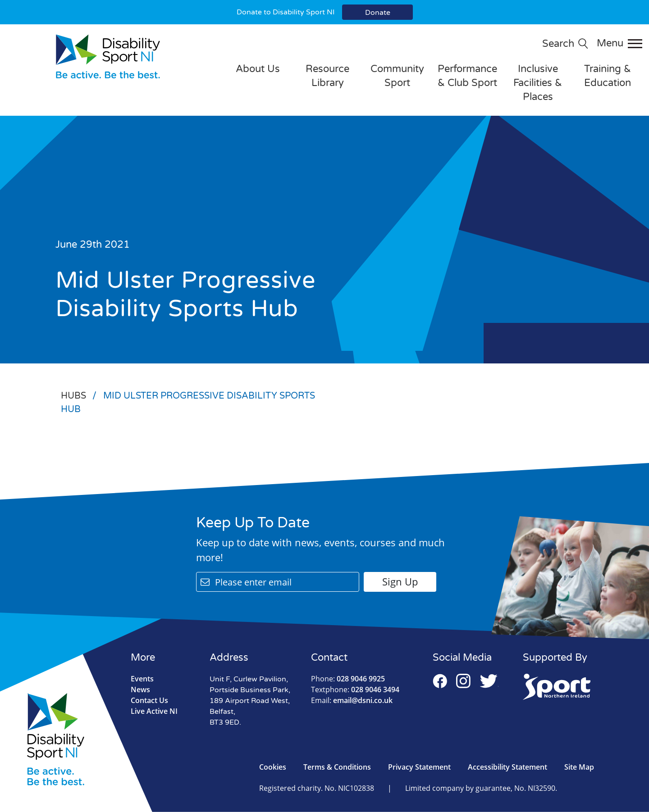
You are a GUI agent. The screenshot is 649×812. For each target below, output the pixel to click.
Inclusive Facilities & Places (538, 83)
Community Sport (397, 76)
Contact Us (149, 700)
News (140, 690)
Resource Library (327, 76)
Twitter (489, 681)
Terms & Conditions (337, 767)
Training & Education (608, 76)
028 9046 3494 (355, 690)
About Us (258, 69)
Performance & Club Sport (467, 76)
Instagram (463, 681)
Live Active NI (154, 711)
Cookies (273, 767)
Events (142, 679)
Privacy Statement (419, 767)
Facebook (440, 681)
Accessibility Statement (507, 767)
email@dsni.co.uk (352, 700)
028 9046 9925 (348, 679)
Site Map (579, 767)
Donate (378, 13)
